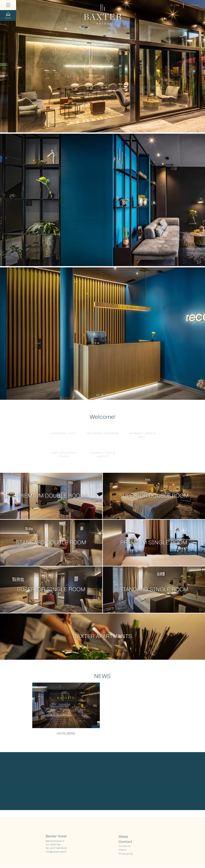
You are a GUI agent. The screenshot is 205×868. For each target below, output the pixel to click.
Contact (193, 5)
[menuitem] (139, 837)
